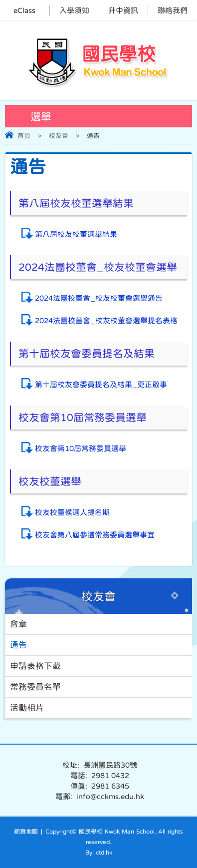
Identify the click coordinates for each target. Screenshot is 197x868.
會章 (18, 624)
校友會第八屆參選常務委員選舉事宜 (95, 535)
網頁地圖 (26, 832)
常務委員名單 (35, 687)
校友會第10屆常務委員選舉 (81, 448)
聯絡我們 (173, 10)
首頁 (24, 136)
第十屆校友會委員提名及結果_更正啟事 (101, 384)
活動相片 (27, 708)
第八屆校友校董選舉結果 (76, 234)
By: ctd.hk (99, 853)
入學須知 (74, 10)
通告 (18, 645)
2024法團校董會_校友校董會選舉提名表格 (106, 320)
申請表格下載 (35, 666)
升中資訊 (123, 10)
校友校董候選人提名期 (72, 512)
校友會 (59, 136)
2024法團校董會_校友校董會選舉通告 (99, 298)
